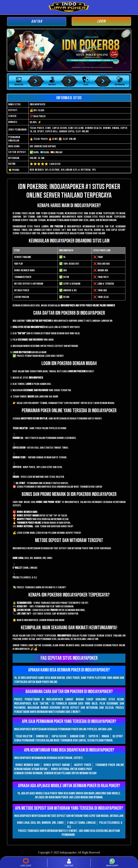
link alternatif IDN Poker (67, 327)
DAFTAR (37, 22)
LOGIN (101, 21)
